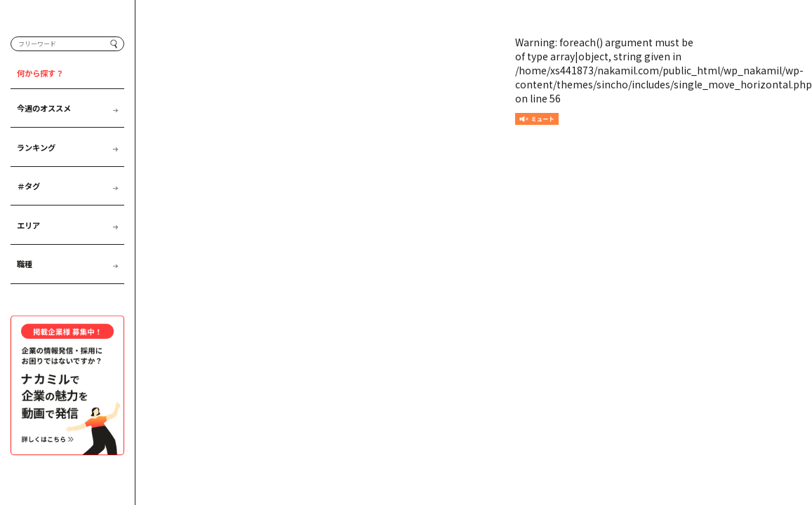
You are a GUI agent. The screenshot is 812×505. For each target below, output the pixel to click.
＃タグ (67, 203)
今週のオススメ (67, 125)
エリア (67, 242)
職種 (67, 281)
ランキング (67, 163)
